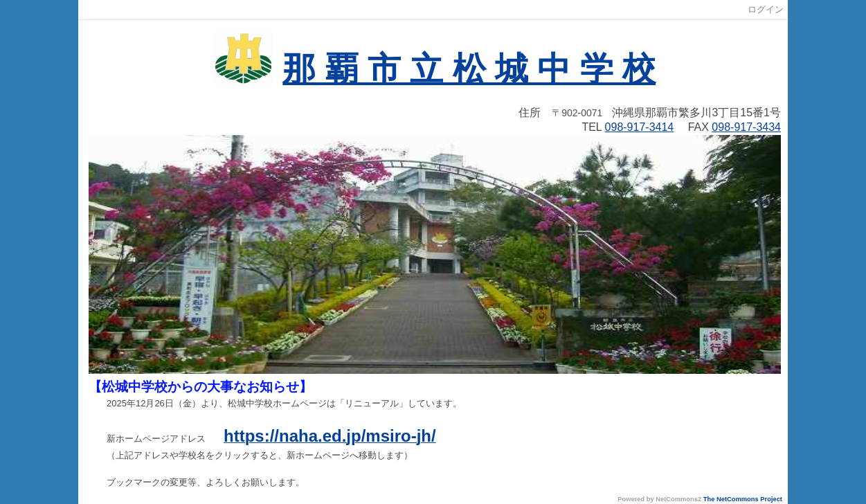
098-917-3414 (640, 127)
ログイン (766, 9)
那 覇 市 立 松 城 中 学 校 (469, 69)
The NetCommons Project (743, 499)
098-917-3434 (746, 127)
